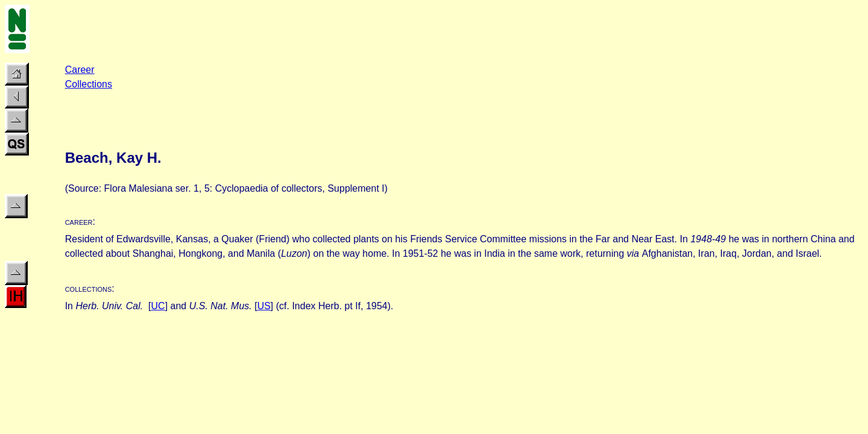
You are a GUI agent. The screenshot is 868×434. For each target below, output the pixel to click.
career (79, 222)
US (264, 306)
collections (89, 288)
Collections (89, 84)
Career (80, 70)
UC (158, 306)
